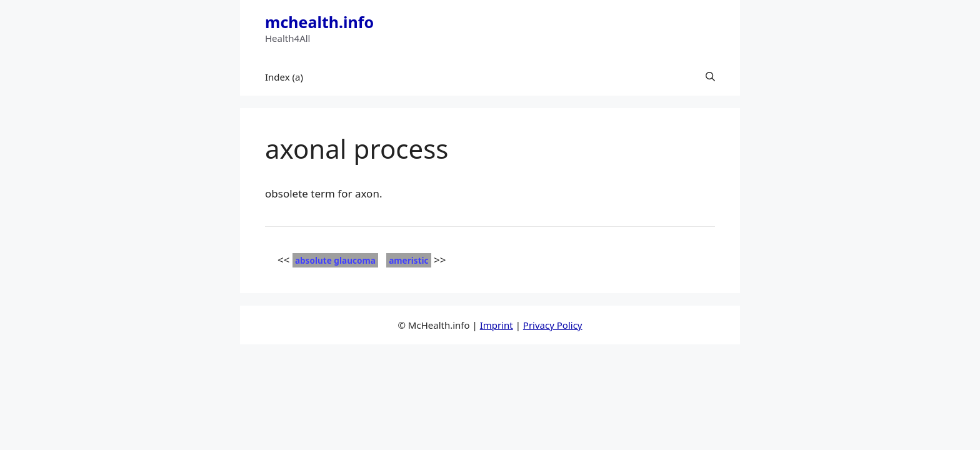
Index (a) (284, 77)
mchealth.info (319, 22)
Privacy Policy (553, 325)
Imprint (497, 325)
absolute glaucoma (335, 260)
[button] (710, 77)
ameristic (408, 260)
